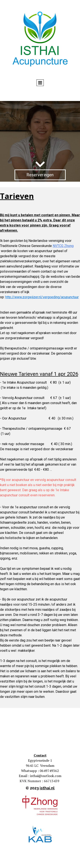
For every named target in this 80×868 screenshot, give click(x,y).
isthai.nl (47, 788)
